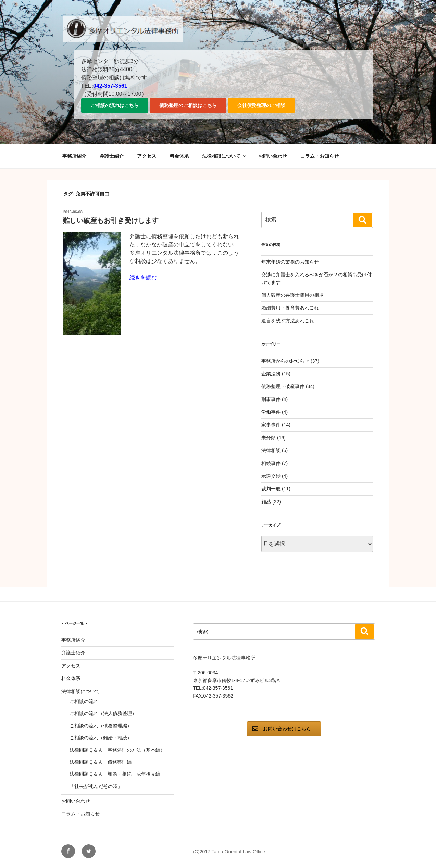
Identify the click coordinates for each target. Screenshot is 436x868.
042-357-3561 (110, 86)
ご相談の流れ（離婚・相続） (101, 738)
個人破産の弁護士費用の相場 (292, 295)
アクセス (147, 156)
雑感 (266, 502)
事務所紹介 (74, 156)
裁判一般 (271, 489)
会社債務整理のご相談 (261, 105)
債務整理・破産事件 (283, 386)
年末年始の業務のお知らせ (290, 262)
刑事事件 (271, 399)
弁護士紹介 (112, 156)
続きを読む (143, 277)
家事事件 (271, 425)
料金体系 (179, 156)
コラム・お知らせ (320, 156)
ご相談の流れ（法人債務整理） (103, 713)
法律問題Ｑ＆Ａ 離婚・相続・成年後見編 (115, 774)
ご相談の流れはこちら (115, 105)
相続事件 (271, 463)
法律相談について (225, 156)
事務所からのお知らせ (285, 361)
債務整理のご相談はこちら (188, 105)
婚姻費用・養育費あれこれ (290, 308)
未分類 (269, 438)
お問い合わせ (273, 156)
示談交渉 (271, 476)
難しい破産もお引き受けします (111, 220)
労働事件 (271, 412)
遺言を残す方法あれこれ (288, 321)
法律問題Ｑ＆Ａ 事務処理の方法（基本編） (117, 750)
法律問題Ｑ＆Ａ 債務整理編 (101, 762)
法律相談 (271, 450)
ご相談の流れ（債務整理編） (101, 726)
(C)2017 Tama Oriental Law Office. (230, 852)
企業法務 (271, 374)
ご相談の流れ (84, 701)
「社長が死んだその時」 (96, 786)
